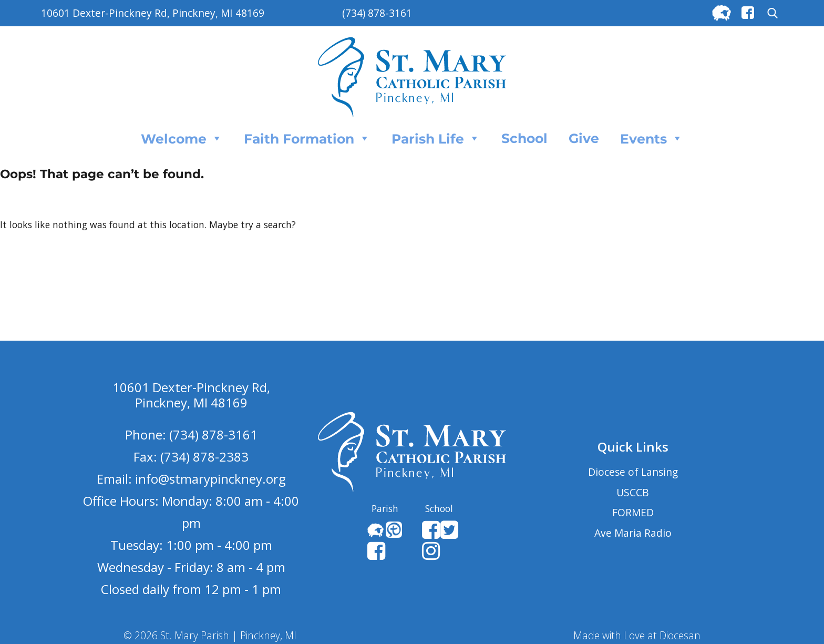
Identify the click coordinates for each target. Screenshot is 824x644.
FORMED (633, 512)
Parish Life (436, 138)
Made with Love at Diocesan (637, 635)
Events (652, 138)
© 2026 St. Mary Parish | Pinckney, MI (210, 635)
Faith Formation (307, 138)
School (524, 138)
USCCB (633, 492)
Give (584, 138)
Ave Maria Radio (633, 533)
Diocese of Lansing (633, 472)
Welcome (182, 138)
